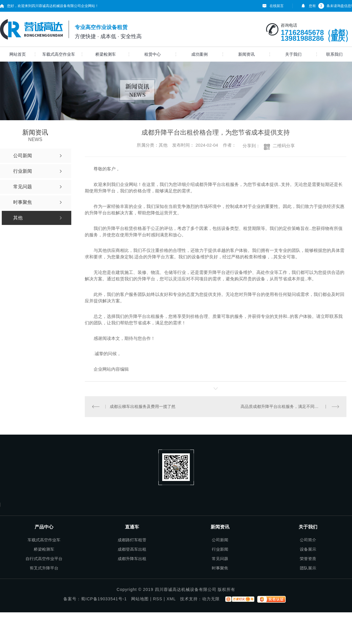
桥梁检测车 (106, 54)
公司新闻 (220, 540)
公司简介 (308, 540)
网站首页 (18, 54)
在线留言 (277, 6)
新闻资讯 (246, 54)
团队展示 (308, 568)
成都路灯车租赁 (132, 540)
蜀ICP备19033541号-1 (104, 599)
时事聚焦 (220, 568)
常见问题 (220, 559)
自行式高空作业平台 (44, 559)
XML (171, 599)
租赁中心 (153, 54)
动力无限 (211, 599)
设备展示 (308, 549)
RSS (158, 599)
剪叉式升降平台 (44, 568)
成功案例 (199, 54)
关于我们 (293, 54)
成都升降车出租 (132, 559)
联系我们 (334, 54)
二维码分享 (284, 146)
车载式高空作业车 (59, 54)
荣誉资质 (308, 559)
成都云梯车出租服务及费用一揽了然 (142, 406)
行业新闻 (220, 549)
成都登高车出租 (132, 549)
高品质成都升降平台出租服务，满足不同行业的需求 (288, 406)
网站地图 (140, 599)
